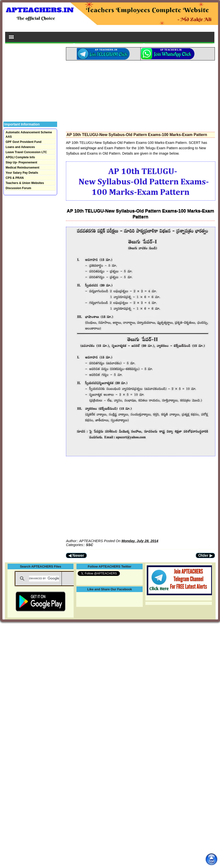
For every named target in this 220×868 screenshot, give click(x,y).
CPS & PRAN (15, 178)
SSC (90, 545)
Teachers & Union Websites (25, 183)
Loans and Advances (20, 147)
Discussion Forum (18, 188)
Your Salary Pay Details (22, 173)
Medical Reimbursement (22, 168)
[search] (44, 579)
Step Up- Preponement (21, 162)
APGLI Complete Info (20, 157)
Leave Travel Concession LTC (26, 152)
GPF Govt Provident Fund (24, 142)
